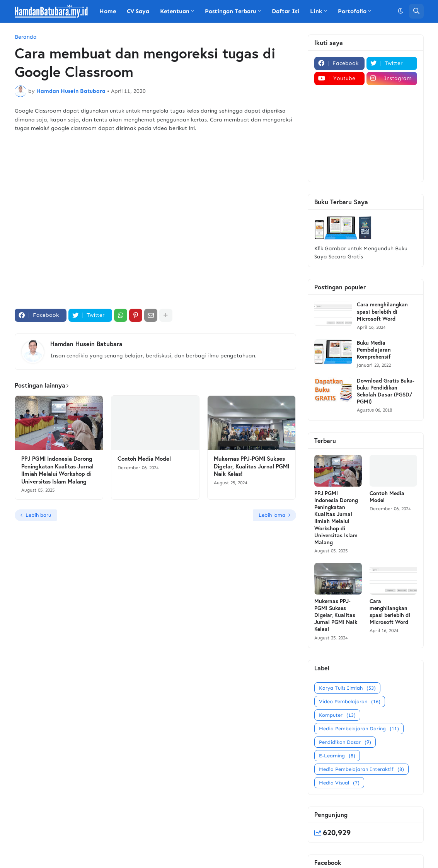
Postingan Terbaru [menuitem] (231, 11)
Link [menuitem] (316, 11)
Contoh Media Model (144, 459)
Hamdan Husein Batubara (86, 344)
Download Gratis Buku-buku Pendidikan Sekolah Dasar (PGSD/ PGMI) (386, 391)
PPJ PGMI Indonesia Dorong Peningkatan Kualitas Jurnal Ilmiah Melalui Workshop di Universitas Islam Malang (57, 470)
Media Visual (339, 783)
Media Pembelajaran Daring (359, 729)
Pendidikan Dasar (345, 742)
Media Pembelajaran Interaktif (361, 769)
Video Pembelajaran (350, 701)
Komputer (337, 715)
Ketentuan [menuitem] (175, 11)
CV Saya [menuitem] (138, 11)
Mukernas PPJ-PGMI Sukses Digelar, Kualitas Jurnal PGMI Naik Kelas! (251, 466)
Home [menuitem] (108, 11)
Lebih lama (272, 515)
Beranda (26, 37)
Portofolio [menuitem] (352, 11)
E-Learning (337, 756)
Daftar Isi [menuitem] (285, 11)
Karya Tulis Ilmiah (347, 688)
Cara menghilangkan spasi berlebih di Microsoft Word (382, 311)
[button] (401, 11)
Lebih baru (38, 515)
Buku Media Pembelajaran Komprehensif (374, 350)
